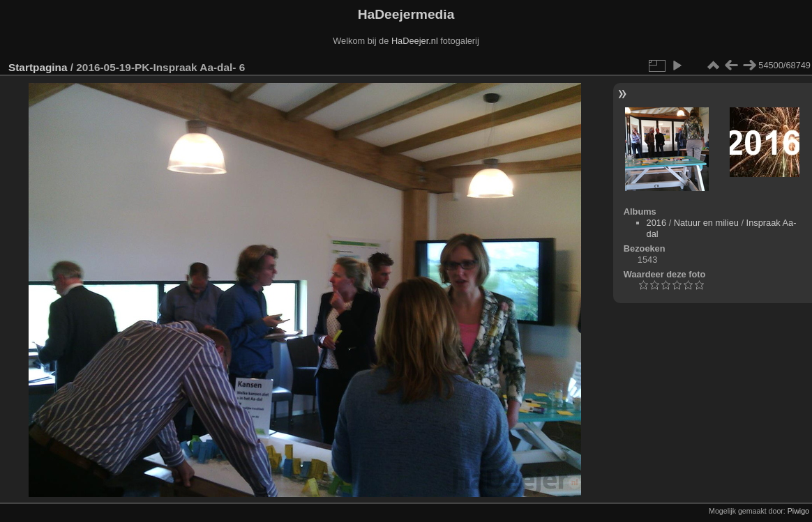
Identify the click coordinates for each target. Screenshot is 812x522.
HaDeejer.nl (415, 41)
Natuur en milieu (706, 223)
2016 (656, 223)
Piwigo (798, 511)
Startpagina (38, 67)
